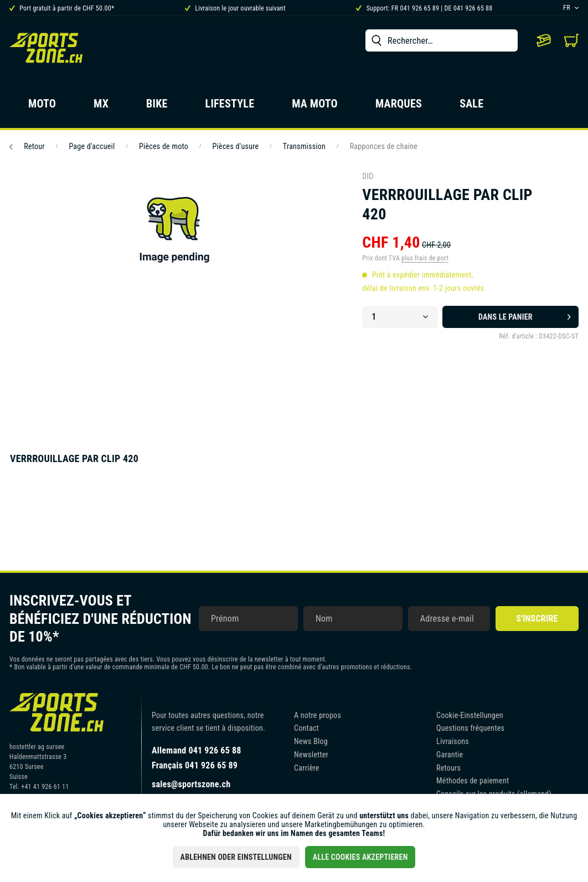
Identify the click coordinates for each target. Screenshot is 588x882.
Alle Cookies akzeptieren (360, 857)
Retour (27, 146)
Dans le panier (525, 315)
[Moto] (42, 107)
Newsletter (311, 755)
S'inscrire (537, 619)
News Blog (311, 741)
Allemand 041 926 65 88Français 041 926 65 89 (197, 758)
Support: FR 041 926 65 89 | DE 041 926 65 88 (424, 8)
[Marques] (399, 107)
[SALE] (471, 107)
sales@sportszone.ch (191, 784)
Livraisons (453, 741)
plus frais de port (425, 258)
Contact (306, 728)
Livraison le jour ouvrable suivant (235, 8)
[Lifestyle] (230, 107)
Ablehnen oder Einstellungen (236, 857)
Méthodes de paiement (473, 781)
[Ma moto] (315, 107)
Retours (448, 768)
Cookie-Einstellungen (470, 715)
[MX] (101, 107)
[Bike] (157, 107)
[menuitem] (442, 40)
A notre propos (318, 715)
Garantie (450, 755)
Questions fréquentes (470, 728)
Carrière (307, 768)
